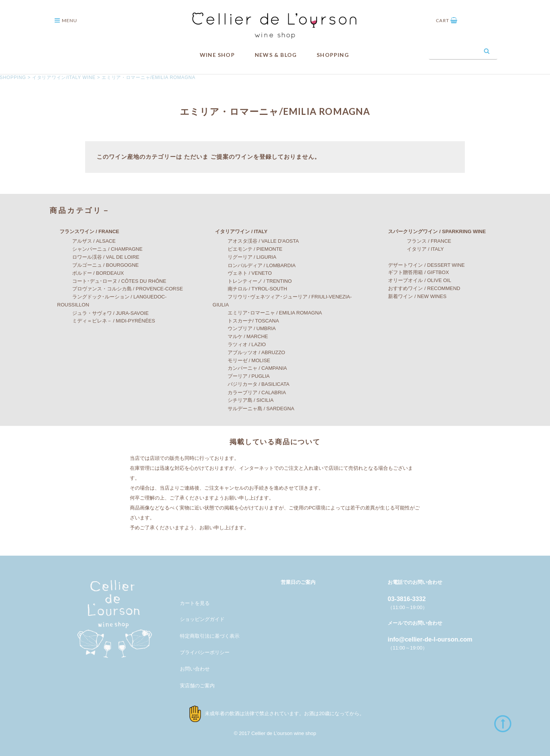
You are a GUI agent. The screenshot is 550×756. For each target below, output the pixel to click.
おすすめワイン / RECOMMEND (419, 288)
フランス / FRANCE (417, 241)
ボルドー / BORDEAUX (91, 273)
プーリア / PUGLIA (241, 376)
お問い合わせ (195, 669)
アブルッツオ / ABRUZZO (249, 352)
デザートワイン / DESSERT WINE (421, 265)
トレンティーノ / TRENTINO (252, 281)
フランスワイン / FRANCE (84, 231)
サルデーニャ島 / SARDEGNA (254, 409)
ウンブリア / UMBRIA (244, 328)
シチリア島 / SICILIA (243, 400)
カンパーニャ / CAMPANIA (250, 368)
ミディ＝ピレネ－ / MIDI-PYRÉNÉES (106, 321)
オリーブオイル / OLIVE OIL (415, 280)
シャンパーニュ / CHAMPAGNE (100, 249)
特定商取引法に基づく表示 (210, 636)
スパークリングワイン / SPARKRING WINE (432, 231)
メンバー (190, 586)
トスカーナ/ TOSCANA (246, 321)
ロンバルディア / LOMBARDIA (254, 265)
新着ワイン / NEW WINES (412, 296)
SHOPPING (333, 55)
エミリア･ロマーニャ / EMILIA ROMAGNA (268, 313)
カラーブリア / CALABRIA (249, 392)
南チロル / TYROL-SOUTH (250, 289)
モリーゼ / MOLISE (242, 360)
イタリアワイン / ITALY (236, 231)
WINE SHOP (217, 55)
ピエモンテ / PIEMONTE (248, 249)
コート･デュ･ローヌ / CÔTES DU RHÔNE (112, 281)
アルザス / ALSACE (87, 241)
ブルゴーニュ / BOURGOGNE (98, 265)
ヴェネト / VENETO (242, 273)
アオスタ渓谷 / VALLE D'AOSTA (256, 241)
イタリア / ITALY (413, 249)
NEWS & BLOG (276, 55)
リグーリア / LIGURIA (245, 257)
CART (447, 20)
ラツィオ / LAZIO (239, 344)
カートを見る (195, 603)
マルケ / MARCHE (240, 336)
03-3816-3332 (407, 599)
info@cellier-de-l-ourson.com (430, 639)
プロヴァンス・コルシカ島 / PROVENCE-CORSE (120, 289)
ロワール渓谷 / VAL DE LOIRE (98, 257)
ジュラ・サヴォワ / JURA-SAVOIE (103, 313)
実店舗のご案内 (197, 686)
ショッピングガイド (202, 619)
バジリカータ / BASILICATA (251, 384)
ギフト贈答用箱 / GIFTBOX (413, 272)
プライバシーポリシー (205, 652)
